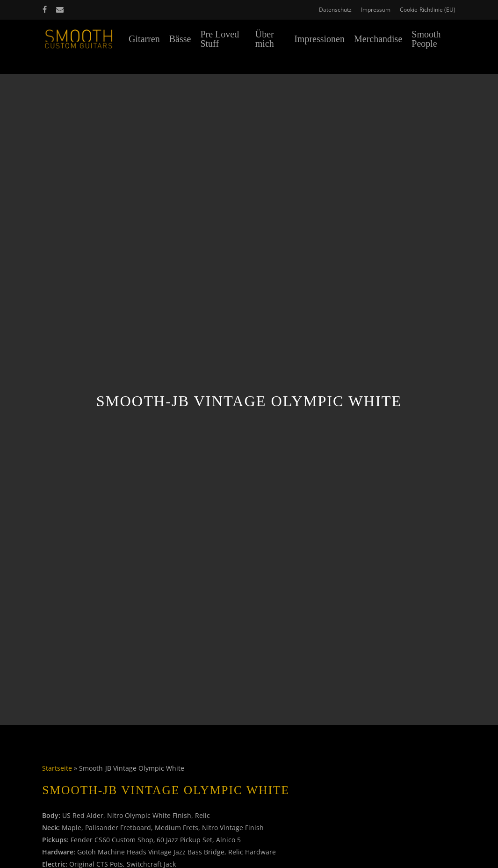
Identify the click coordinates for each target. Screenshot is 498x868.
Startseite (57, 768)
